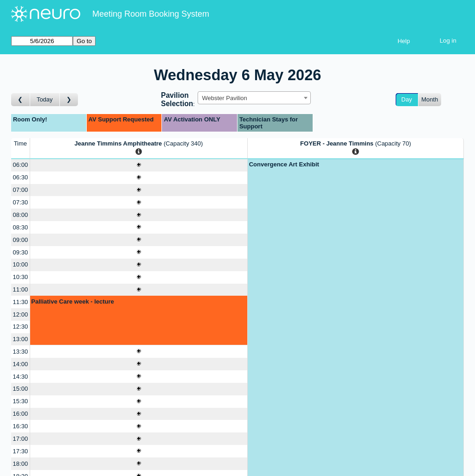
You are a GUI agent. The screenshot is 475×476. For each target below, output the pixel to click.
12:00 (21, 314)
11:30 (21, 302)
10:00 (21, 264)
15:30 (21, 401)
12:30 (21, 327)
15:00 (21, 389)
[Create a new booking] (139, 165)
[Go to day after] (69, 100)
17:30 (21, 451)
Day (407, 99)
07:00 (21, 190)
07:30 (21, 202)
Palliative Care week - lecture (72, 301)
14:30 (21, 377)
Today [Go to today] (45, 99)
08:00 (21, 215)
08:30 (21, 227)
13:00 (21, 339)
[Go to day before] (21, 100)
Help (404, 41)
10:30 (21, 277)
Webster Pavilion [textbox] (224, 98)
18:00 (21, 464)
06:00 (21, 165)
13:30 (21, 352)
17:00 (21, 439)
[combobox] (254, 98)
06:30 (21, 177)
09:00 (21, 240)
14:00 (21, 364)
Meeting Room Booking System (151, 14)
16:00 (21, 414)
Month (430, 99)
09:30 (21, 252)
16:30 (21, 426)
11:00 (21, 289)
